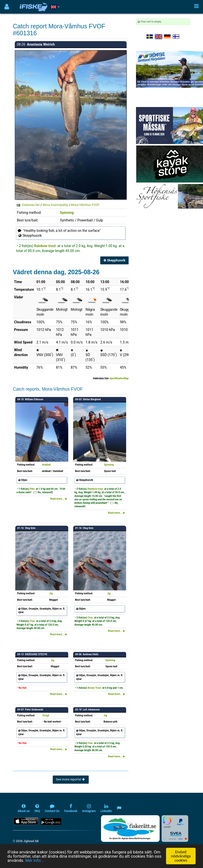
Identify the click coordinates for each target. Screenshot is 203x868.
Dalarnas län (31, 205)
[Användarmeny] (7, 7)
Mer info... (34, 860)
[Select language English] (159, 37)
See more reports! (71, 779)
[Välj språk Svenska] (150, 37)
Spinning (67, 213)
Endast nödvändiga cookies (181, 856)
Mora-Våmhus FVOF (85, 205)
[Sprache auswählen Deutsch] (168, 37)
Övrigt (46, 715)
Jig (51, 593)
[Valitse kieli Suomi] (176, 37)
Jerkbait (46, 465)
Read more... (59, 499)
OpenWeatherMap (119, 378)
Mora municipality (55, 205)
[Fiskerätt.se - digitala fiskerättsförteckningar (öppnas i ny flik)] (130, 829)
